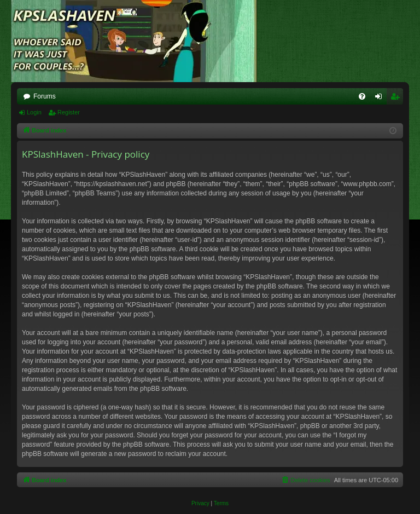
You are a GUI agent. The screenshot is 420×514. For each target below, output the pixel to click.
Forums (45, 96)
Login (34, 112)
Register (69, 112)
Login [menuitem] (381, 99)
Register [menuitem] (397, 99)
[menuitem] (362, 96)
